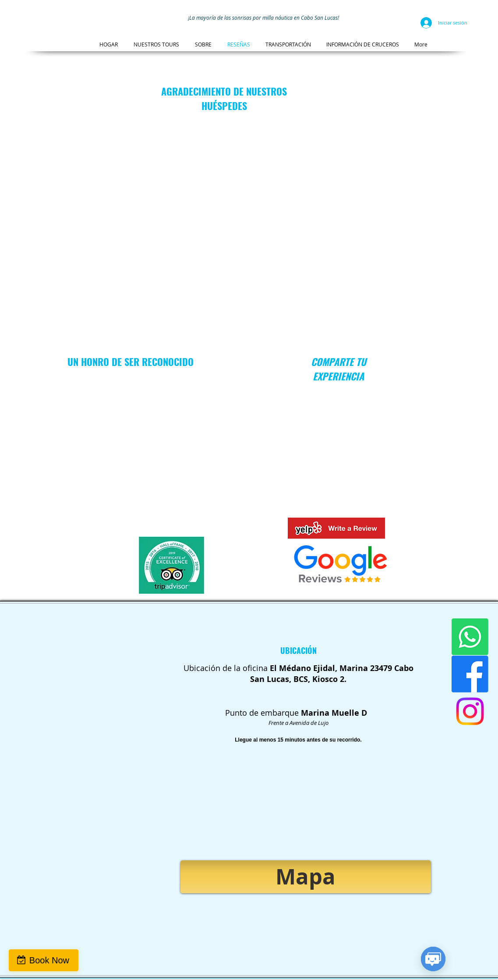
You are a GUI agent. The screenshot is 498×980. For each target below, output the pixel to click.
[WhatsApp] (470, 637)
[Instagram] (470, 711)
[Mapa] (306, 877)
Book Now (49, 960)
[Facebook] (470, 674)
